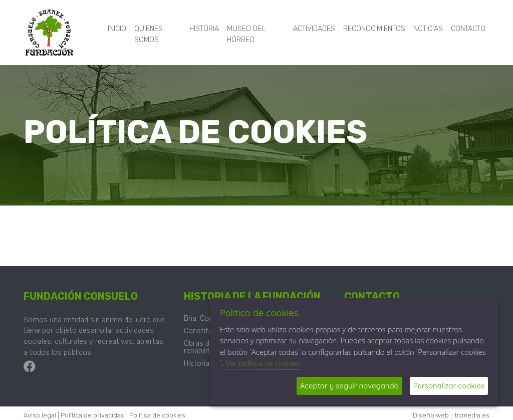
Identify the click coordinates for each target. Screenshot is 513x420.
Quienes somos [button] (149, 34)
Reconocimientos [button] (374, 29)
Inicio (117, 29)
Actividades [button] (314, 29)
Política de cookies (157, 415)
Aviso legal (40, 415)
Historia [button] (204, 29)
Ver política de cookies (263, 363)
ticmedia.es (472, 415)
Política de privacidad (93, 415)
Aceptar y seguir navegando (349, 386)
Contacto (468, 29)
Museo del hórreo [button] (246, 34)
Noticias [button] (428, 29)
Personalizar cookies (449, 386)
